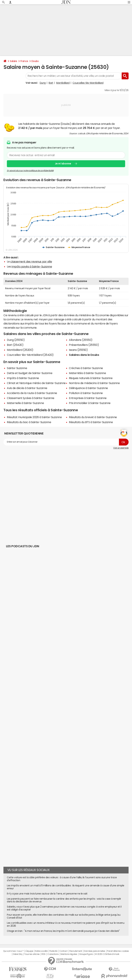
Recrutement (76, 951)
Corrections (53, 954)
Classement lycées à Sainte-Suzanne (31, 398)
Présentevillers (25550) (84, 345)
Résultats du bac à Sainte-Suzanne (29, 422)
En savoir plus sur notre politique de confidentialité (30, 170)
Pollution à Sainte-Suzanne (86, 393)
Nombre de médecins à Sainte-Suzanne (94, 383)
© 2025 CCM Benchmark (107, 954)
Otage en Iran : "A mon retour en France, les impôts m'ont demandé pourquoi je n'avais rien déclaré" (63, 931)
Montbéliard (63, 83)
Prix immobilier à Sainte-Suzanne (90, 403)
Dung (43, 83)
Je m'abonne (63, 164)
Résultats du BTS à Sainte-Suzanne (91, 422)
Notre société (41, 951)
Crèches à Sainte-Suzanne (86, 368)
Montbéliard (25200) (20, 350)
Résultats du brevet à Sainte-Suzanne (93, 417)
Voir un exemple (121, 448)
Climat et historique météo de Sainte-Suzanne (36, 383)
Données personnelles (94, 951)
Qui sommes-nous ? (13, 951)
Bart (51, 83)
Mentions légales (69, 954)
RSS (44, 954)
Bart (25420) (15, 345)
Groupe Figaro (86, 954)
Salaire (13, 61)
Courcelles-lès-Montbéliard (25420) (30, 355)
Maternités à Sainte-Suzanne (87, 373)
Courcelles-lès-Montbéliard (88, 83)
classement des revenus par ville (31, 261)
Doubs (35, 61)
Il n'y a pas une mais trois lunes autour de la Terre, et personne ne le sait (47, 894)
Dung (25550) (16, 340)
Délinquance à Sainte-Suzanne (88, 388)
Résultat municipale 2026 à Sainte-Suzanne (34, 417)
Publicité (53, 951)
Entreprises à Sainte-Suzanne (88, 398)
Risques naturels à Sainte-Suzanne (91, 378)
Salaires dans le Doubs (84, 355)
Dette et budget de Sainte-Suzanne (30, 373)
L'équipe (29, 951)
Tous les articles (32, 954)
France (24, 61)
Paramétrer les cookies (118, 951)
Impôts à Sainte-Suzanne (23, 378)
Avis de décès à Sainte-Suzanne (27, 388)
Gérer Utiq (18, 954)
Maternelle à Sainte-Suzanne (25, 403)
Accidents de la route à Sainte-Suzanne (32, 393)
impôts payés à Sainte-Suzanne (32, 266)
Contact (63, 951)
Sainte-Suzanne (17, 368)
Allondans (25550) (81, 340)
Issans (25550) (78, 350)
